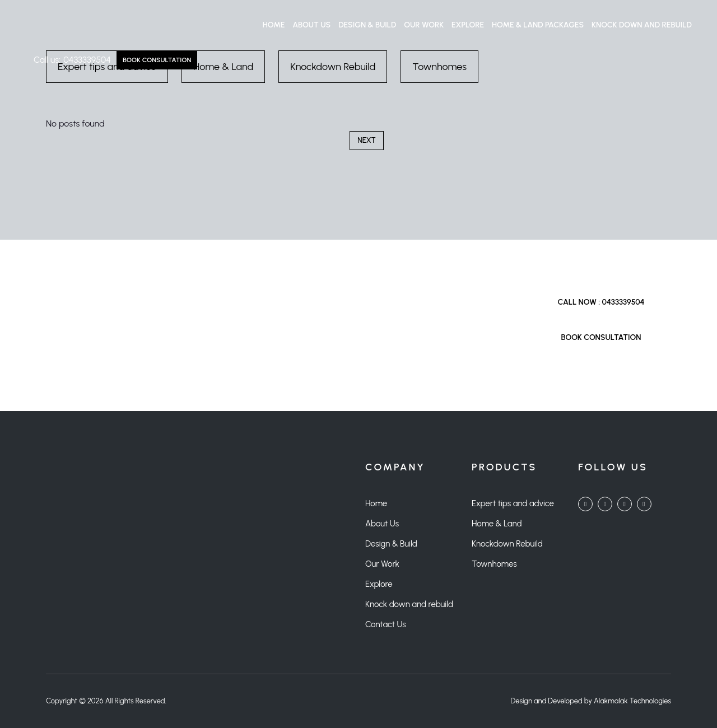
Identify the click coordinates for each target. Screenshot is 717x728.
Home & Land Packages (538, 25)
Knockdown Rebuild (507, 544)
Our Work (424, 25)
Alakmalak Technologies (632, 701)
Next (366, 140)
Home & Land (497, 524)
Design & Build (367, 25)
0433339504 (87, 60)
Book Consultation (157, 60)
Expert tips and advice (513, 503)
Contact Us (386, 624)
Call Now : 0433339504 (601, 302)
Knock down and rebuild (642, 25)
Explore (468, 25)
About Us (311, 25)
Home (274, 25)
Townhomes (494, 564)
